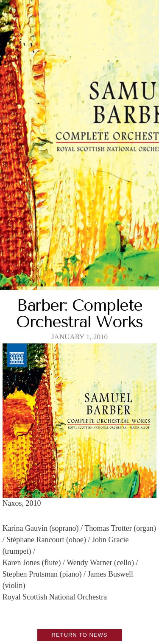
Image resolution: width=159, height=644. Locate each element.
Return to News (80, 635)
